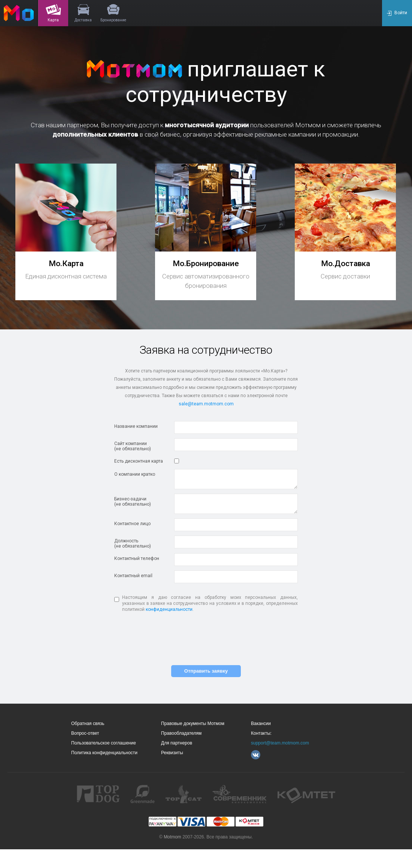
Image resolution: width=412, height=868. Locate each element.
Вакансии (261, 724)
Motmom (172, 837)
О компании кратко (135, 474)
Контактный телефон (137, 558)
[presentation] (206, 638)
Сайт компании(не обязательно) (133, 446)
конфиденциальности (169, 609)
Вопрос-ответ (85, 733)
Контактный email (133, 576)
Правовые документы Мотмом (193, 724)
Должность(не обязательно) (133, 543)
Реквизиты (172, 753)
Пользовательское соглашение (104, 743)
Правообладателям (181, 733)
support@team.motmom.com (280, 743)
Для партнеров (177, 743)
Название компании (136, 426)
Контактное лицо (132, 524)
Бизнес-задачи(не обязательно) (133, 502)
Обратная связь (88, 724)
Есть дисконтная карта (139, 461)
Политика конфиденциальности (104, 753)
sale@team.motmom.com (206, 404)
